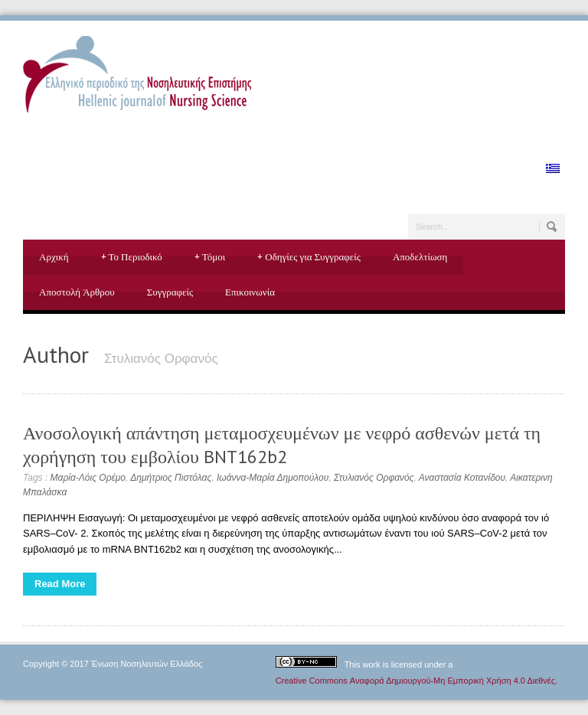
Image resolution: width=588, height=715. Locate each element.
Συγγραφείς (170, 292)
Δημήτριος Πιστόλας (171, 478)
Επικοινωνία (250, 292)
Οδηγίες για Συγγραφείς (309, 257)
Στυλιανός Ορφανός (374, 478)
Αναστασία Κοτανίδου (462, 478)
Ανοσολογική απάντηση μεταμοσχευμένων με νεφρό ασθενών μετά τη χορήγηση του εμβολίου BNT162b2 (282, 445)
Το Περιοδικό (132, 257)
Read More (60, 584)
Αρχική (54, 257)
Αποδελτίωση (420, 257)
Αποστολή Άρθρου (77, 292)
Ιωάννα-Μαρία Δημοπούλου (273, 478)
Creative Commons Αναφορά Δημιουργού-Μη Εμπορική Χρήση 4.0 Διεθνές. (416, 681)
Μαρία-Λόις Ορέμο (88, 478)
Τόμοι (210, 257)
